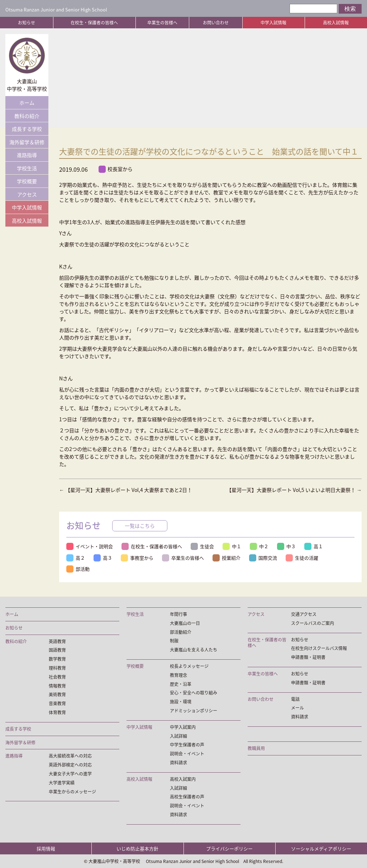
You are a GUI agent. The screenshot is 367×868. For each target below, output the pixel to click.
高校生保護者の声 (187, 797)
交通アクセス (304, 614)
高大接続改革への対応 (70, 756)
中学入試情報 (273, 23)
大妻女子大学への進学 (70, 774)
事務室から (137, 558)
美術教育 (57, 695)
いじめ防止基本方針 (137, 848)
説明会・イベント (187, 754)
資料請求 (178, 763)
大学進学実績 (62, 783)
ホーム (27, 103)
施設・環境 (181, 702)
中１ (232, 546)
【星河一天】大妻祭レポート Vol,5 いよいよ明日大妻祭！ (294, 490)
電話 (295, 699)
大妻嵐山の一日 (185, 623)
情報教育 (57, 686)
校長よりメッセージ (189, 666)
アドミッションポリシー (194, 711)
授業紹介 (227, 558)
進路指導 (27, 155)
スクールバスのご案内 (313, 623)
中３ (286, 546)
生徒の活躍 (302, 558)
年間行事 (178, 614)
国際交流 (263, 558)
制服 (174, 641)
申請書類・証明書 (308, 657)
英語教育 (57, 642)
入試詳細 (178, 736)
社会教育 (57, 677)
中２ (259, 546)
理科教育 (57, 668)
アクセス (27, 194)
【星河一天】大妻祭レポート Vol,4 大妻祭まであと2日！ (126, 490)
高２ (76, 558)
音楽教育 (57, 704)
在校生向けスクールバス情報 (319, 648)
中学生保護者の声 (187, 745)
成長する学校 (27, 129)
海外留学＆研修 (27, 142)
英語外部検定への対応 (70, 765)
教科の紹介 (27, 116)
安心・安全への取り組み (194, 693)
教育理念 (178, 675)
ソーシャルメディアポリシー (321, 848)
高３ (103, 558)
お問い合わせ (216, 23)
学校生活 (27, 168)
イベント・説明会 (90, 546)
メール (297, 708)
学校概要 (27, 181)
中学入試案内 (183, 727)
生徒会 (202, 546)
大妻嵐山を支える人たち (194, 650)
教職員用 (256, 748)
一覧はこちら (140, 526)
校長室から (116, 169)
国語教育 (57, 650)
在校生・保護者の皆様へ (94, 23)
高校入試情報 (336, 23)
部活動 (78, 569)
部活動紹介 (181, 632)
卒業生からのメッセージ (72, 792)
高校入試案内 (183, 779)
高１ (314, 546)
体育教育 (57, 713)
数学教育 (57, 659)
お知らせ (27, 23)
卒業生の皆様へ (162, 23)
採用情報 (46, 848)
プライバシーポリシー (229, 848)
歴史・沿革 (181, 684)
